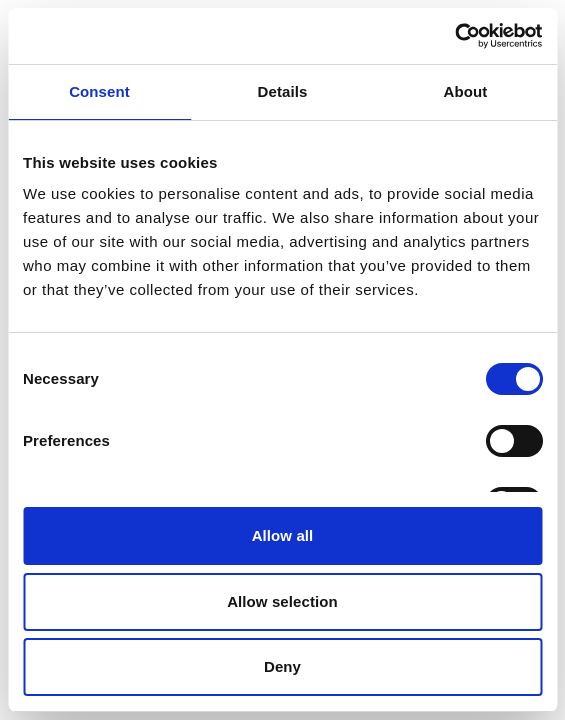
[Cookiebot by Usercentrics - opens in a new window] (454, 36)
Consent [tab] (99, 91)
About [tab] (466, 91)
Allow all (283, 535)
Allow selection (282, 601)
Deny (282, 666)
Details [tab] (283, 91)
